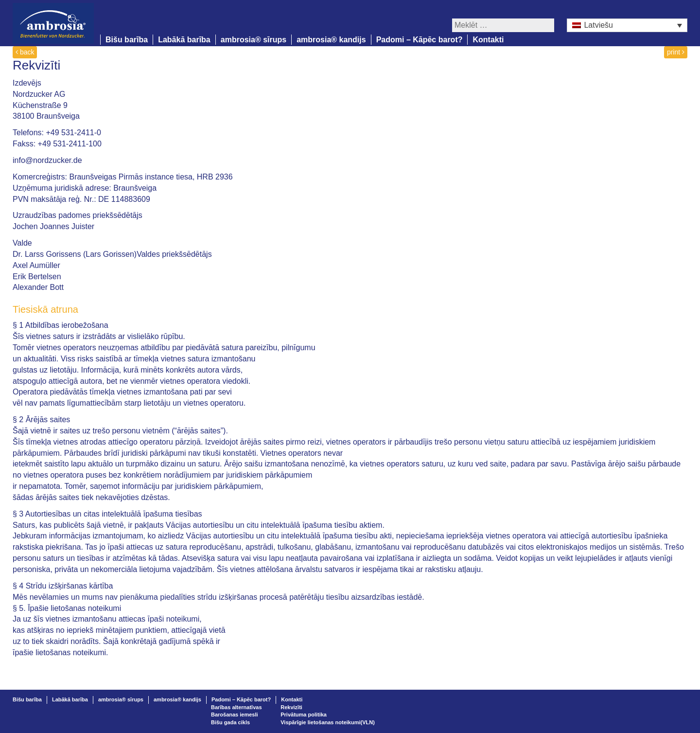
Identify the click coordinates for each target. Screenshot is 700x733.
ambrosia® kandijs (331, 40)
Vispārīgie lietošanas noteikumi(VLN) (328, 722)
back (25, 52)
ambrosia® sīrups (254, 40)
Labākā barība (184, 40)
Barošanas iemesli (235, 715)
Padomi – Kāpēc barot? (420, 40)
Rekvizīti (291, 707)
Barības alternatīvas (236, 707)
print (676, 52)
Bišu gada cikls (230, 722)
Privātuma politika (304, 715)
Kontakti (488, 40)
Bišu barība (127, 40)
